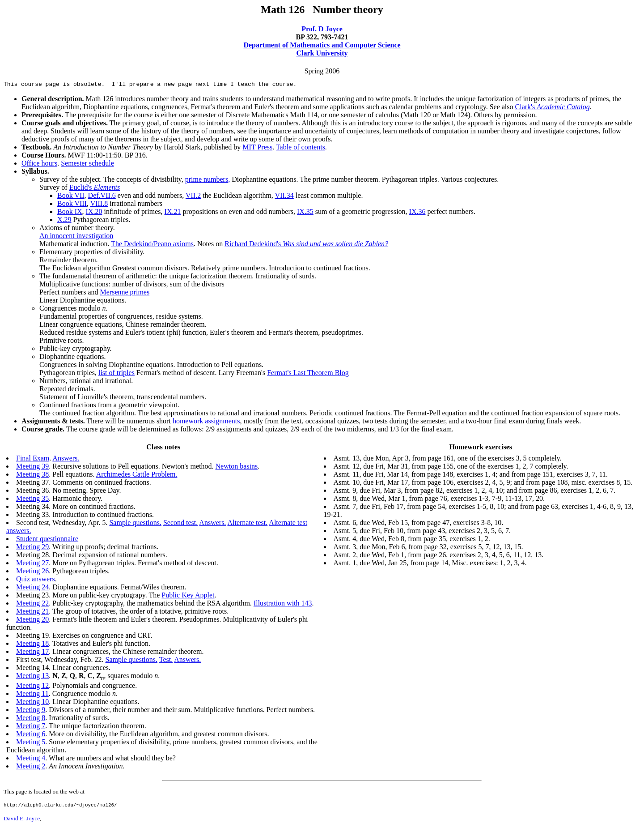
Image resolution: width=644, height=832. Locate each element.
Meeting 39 (32, 467)
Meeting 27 (32, 564)
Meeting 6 (31, 735)
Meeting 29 (32, 548)
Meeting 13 (32, 677)
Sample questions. (135, 524)
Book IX (70, 213)
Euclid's (95, 189)
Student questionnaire (47, 540)
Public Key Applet (188, 596)
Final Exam (33, 459)
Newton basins (237, 467)
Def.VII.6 (102, 197)
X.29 (64, 221)
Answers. (66, 459)
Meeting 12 (32, 687)
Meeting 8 (31, 719)
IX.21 (173, 213)
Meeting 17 (32, 653)
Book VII (71, 197)
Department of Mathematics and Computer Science (322, 45)
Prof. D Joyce (322, 29)
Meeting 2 (31, 767)
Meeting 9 (31, 711)
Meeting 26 (32, 572)
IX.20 (94, 213)
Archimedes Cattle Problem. (137, 476)
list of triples (117, 374)
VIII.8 (99, 205)
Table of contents (301, 148)
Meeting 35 (32, 500)
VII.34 (284, 197)
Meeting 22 (32, 604)
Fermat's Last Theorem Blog (308, 374)
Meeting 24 (32, 588)
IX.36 (417, 213)
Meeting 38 (32, 476)
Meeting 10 (32, 703)
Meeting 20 (32, 621)
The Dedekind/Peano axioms (152, 245)
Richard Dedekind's (306, 245)
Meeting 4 (31, 759)
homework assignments (206, 422)
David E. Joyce (22, 821)
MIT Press (257, 148)
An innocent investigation (76, 237)
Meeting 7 (31, 727)
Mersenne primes (125, 293)
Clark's (553, 108)
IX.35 (305, 213)
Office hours (39, 164)
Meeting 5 (31, 743)
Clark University (322, 53)
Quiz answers (36, 580)
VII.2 (193, 197)
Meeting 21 (32, 612)
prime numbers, (208, 181)
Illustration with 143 (283, 604)
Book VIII (72, 205)
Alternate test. (247, 524)
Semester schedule (87, 164)
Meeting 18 (32, 645)
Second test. (180, 524)
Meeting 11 (32, 695)
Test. (166, 661)
